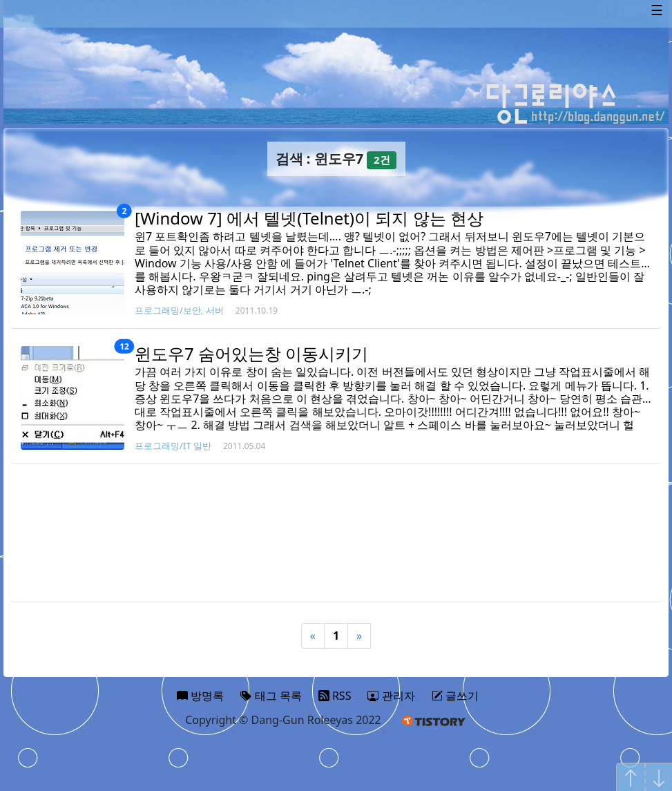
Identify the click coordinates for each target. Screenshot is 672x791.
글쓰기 (455, 696)
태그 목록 (271, 696)
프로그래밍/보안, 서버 (179, 310)
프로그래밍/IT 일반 (173, 446)
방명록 (200, 696)
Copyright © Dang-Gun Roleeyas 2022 (283, 720)
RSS (335, 696)
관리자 (391, 696)
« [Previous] (313, 636)
